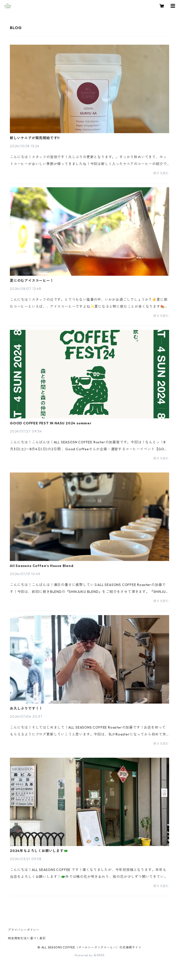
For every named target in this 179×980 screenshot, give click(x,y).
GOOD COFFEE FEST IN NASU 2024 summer (51, 423)
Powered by (90, 955)
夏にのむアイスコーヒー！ (32, 281)
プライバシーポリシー (24, 930)
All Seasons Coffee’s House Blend (42, 566)
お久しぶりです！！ (26, 708)
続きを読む (161, 173)
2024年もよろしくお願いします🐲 (39, 851)
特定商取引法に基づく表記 (27, 938)
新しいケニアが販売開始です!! (35, 138)
